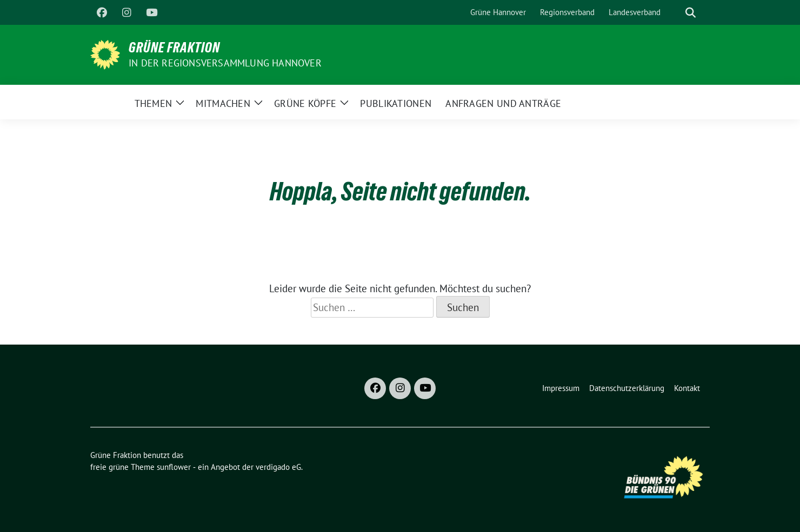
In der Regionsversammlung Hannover (225, 63)
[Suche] (675, 13)
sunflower (174, 467)
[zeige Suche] (691, 13)
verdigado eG (278, 467)
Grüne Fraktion (174, 48)
